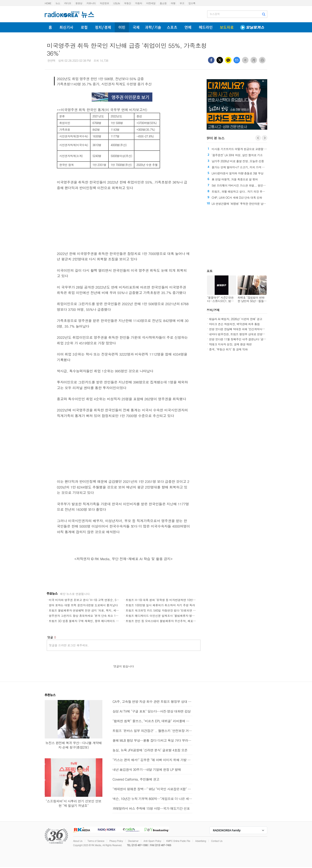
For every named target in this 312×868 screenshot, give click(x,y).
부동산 (127, 3)
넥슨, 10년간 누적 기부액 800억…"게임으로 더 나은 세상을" (152, 799)
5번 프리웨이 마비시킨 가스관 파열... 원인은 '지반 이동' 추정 (249, 185)
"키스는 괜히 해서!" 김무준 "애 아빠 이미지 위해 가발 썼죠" (152, 760)
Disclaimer (133, 841)
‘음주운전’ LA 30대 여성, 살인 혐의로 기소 (237, 155)
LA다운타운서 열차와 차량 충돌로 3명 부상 (238, 173)
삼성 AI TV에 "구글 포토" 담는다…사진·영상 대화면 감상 (152, 711)
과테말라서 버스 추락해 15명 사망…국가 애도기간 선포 (151, 808)
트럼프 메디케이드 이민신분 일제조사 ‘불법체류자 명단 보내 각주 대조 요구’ (174, 616)
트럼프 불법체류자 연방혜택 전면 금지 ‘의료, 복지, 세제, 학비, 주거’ (92, 610)
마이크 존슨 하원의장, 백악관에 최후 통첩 (234, 324)
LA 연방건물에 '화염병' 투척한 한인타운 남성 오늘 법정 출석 (248, 204)
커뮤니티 (91, 3)
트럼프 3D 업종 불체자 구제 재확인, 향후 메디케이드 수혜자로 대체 (91, 621)
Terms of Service (96, 841)
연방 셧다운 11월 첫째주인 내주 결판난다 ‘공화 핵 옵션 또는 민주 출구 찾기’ (255, 339)
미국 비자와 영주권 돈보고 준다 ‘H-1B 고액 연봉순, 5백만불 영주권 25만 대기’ (98, 600)
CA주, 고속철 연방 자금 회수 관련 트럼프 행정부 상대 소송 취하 (152, 702)
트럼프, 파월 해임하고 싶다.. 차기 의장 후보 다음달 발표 (246, 191)
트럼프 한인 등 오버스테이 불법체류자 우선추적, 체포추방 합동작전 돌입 (171, 621)
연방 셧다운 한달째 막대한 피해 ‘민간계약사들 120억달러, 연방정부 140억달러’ (257, 329)
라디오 (68, 3)
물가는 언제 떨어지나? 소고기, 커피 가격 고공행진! (243, 167)
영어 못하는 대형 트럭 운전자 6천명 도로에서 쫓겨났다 (83, 605)
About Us (78, 841)
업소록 (192, 3)
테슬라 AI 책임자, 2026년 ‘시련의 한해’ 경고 (236, 319)
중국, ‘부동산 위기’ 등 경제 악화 (228, 349)
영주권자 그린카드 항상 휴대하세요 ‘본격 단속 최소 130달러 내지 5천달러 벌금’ (99, 616)
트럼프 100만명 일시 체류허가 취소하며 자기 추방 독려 (160, 605)
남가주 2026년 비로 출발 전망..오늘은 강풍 (238, 161)
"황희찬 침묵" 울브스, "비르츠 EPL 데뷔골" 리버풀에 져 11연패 (152, 721)
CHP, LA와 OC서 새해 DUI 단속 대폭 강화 (237, 198)
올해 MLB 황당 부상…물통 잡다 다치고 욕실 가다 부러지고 (152, 740)
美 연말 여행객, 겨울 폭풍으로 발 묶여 (235, 179)
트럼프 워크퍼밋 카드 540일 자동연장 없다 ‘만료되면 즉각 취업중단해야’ (171, 610)
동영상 (79, 3)
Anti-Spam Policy (152, 841)
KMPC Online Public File (178, 841)
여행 (173, 3)
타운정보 (105, 3)
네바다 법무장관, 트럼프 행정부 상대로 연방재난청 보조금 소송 (247, 334)
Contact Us (217, 841)
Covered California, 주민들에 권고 (136, 779)
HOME (48, 3)
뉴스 (58, 3)
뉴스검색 (215, 14)
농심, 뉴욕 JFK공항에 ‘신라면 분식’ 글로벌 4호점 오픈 (150, 750)
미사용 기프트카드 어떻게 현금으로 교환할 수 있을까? (250, 149)
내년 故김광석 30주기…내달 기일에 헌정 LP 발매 (147, 770)
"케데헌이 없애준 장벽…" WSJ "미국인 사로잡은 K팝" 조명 (152, 789)
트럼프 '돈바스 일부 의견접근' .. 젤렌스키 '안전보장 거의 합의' (152, 731)
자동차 (139, 3)
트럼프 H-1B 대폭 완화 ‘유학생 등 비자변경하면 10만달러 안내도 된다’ (170, 600)
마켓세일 (151, 3)
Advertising (201, 841)
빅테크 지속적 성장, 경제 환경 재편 (230, 344)
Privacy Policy (116, 841)
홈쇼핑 (163, 3)
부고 (182, 3)
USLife (117, 3)
